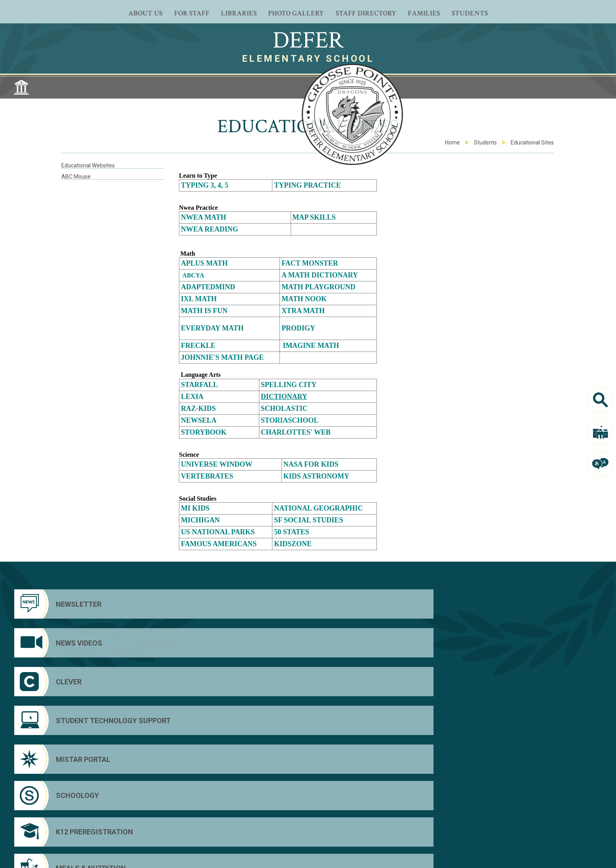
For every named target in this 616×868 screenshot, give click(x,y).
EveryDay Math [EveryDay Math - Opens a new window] (212, 328)
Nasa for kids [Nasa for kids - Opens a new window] (311, 464)
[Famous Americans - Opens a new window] (220, 544)
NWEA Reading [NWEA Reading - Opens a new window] (210, 229)
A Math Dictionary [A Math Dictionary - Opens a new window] (320, 275)
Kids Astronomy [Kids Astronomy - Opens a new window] (317, 476)
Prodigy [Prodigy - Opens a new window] (298, 328)
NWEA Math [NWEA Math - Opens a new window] (203, 217)
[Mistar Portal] (82, 643)
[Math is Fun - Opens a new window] (204, 311)
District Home (524, 805)
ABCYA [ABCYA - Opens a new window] (193, 275)
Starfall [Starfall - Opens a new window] (200, 385)
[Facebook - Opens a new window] (265, 827)
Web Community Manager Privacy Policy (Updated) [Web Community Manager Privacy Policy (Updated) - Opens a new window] (158, 854)
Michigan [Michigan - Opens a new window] (200, 520)
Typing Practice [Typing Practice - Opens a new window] (307, 185)
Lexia (192, 397)
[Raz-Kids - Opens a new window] (198, 408)
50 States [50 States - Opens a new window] (292, 532)
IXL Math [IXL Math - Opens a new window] (199, 299)
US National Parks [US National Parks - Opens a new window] (218, 532)
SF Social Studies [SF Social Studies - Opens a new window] (308, 520)
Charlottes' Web (296, 432)
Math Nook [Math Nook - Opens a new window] (304, 299)
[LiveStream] (329, 827)
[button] (565, 857)
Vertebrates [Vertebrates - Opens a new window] (207, 476)
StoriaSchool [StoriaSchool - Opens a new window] (290, 420)
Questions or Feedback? (86, 854)
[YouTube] (287, 827)
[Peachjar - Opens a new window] (308, 827)
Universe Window (217, 464)
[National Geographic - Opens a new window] (318, 508)
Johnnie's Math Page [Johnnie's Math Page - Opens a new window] (222, 357)
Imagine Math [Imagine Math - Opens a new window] (311, 346)
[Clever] (382, 604)
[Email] (351, 827)
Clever (515, 817)
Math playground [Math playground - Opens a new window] (318, 287)
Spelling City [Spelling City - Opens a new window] (289, 385)
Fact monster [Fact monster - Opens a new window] (311, 263)
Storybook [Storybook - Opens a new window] (204, 432)
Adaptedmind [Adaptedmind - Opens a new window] (208, 287)
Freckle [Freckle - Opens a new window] (198, 346)
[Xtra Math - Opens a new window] (303, 311)
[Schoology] (232, 643)
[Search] (600, 400)
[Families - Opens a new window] (424, 12)
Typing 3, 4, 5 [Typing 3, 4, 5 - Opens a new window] (205, 185)
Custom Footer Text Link (538, 828)
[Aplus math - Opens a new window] (204, 263)
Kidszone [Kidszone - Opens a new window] (293, 544)
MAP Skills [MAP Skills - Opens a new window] (314, 217)
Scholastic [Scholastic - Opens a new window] (284, 408)
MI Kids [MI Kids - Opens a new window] (196, 508)
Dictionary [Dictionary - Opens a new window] (284, 397)
